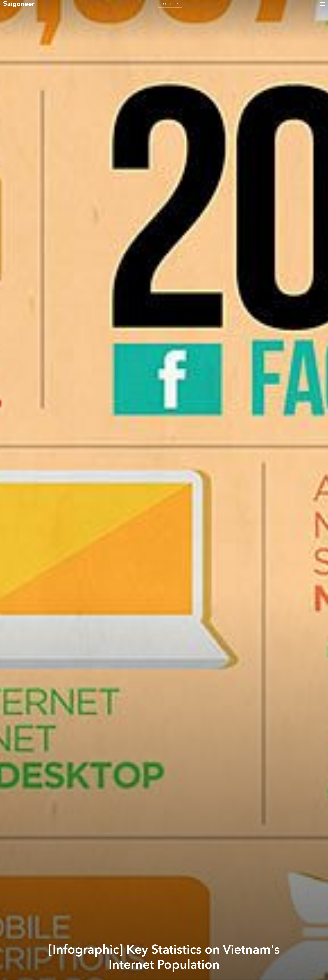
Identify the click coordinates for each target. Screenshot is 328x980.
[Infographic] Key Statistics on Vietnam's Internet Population (164, 957)
